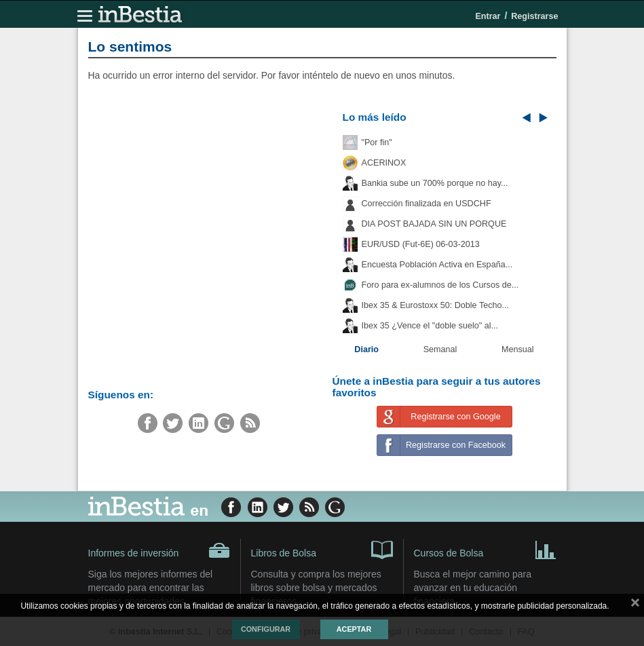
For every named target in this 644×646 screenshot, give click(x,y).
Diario (366, 349)
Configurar (266, 629)
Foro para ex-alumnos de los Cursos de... (440, 285)
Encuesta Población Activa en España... (437, 265)
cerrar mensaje (635, 605)
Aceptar (354, 629)
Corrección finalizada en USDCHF (427, 204)
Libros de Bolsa (322, 549)
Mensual (518, 349)
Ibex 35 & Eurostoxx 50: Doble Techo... (436, 305)
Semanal (440, 349)
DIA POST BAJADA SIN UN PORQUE (434, 224)
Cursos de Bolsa (485, 549)
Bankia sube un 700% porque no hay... (435, 183)
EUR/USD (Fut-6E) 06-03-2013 (421, 244)
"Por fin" (377, 142)
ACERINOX (384, 163)
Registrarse (534, 16)
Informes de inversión (159, 550)
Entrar (488, 16)
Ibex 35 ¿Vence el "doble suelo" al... (430, 326)
